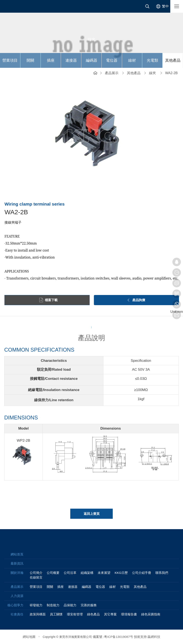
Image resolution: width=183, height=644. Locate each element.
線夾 (152, 73)
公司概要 (53, 573)
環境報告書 (129, 614)
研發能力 (36, 605)
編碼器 (91, 60)
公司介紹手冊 (142, 573)
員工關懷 (56, 614)
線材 (132, 60)
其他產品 (173, 60)
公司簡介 (36, 573)
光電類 (152, 60)
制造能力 (53, 605)
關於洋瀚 (17, 573)
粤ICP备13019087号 (119, 637)
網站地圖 (29, 637)
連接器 (71, 60)
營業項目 (10, 60)
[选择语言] (162, 6)
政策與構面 (38, 614)
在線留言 (36, 577)
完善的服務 (89, 605)
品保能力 (70, 605)
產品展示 (112, 73)
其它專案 (110, 614)
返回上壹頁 (92, 516)
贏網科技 (154, 637)
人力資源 (17, 596)
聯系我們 (162, 573)
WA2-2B (171, 73)
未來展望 (104, 573)
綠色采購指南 (151, 614)
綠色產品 (93, 614)
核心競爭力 (15, 605)
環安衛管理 (75, 614)
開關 (30, 60)
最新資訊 (17, 563)
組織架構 (87, 573)
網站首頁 (95, 73)
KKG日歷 (121, 573)
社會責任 (17, 614)
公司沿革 (70, 573)
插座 (51, 60)
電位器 (112, 60)
